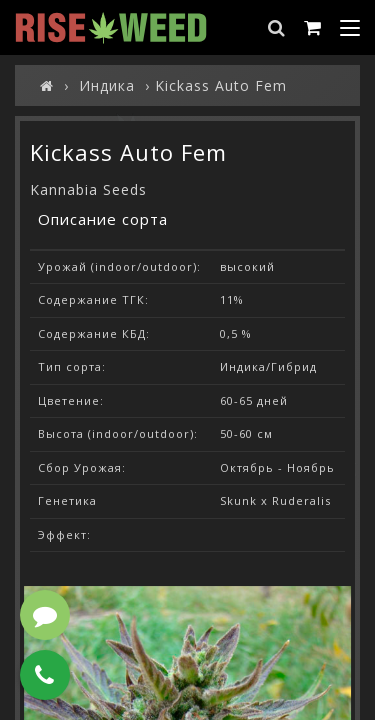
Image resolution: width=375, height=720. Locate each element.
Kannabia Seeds (88, 189)
